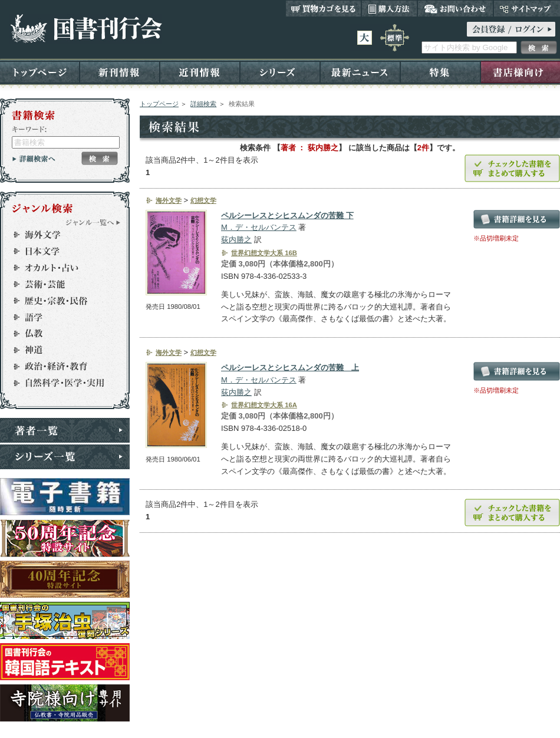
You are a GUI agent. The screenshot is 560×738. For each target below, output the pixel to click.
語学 (60, 317)
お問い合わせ (455, 8)
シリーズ (280, 72)
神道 (60, 350)
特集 (440, 72)
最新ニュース (360, 72)
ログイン (511, 29)
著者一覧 (65, 430)
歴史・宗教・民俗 (60, 301)
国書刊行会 (86, 29)
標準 (395, 38)
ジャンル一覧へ (93, 222)
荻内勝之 (236, 240)
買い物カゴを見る (324, 8)
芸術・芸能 (60, 284)
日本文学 (60, 251)
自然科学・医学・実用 (60, 383)
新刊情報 (120, 72)
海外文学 (60, 235)
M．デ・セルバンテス (259, 227)
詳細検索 (203, 104)
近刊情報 (200, 72)
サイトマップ (527, 8)
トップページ (40, 72)
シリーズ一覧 (65, 457)
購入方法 (389, 8)
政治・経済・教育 (60, 367)
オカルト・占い (60, 268)
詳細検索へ (34, 159)
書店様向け (520, 72)
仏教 (60, 334)
